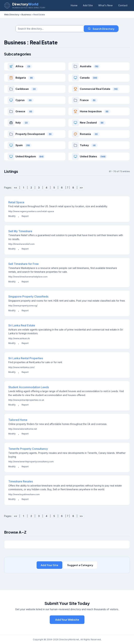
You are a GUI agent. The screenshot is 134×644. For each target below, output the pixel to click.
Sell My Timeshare (20, 231)
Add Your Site (49, 565)
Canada (85, 78)
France (84, 100)
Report (25, 216)
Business (26, 14)
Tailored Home (18, 420)
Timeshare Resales (21, 481)
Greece (20, 111)
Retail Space (16, 202)
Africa (19, 66)
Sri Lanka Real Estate (22, 325)
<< (15, 188)
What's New (105, 5)
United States (88, 156)
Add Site (88, 5)
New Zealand (88, 123)
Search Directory (101, 29)
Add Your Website (67, 620)
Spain (19, 145)
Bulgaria (21, 78)
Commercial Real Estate (95, 89)
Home (74, 5)
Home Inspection (91, 111)
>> (81, 188)
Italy (18, 123)
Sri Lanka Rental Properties (26, 358)
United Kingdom (26, 156)
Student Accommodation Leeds (29, 387)
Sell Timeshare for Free (23, 264)
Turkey (84, 145)
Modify (12, 216)
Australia (86, 66)
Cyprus (20, 100)
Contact (123, 5)
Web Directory (12, 14)
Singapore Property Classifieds (28, 296)
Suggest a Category (80, 565)
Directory (25, 4)
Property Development (30, 134)
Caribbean (22, 89)
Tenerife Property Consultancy (28, 449)
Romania (85, 134)
